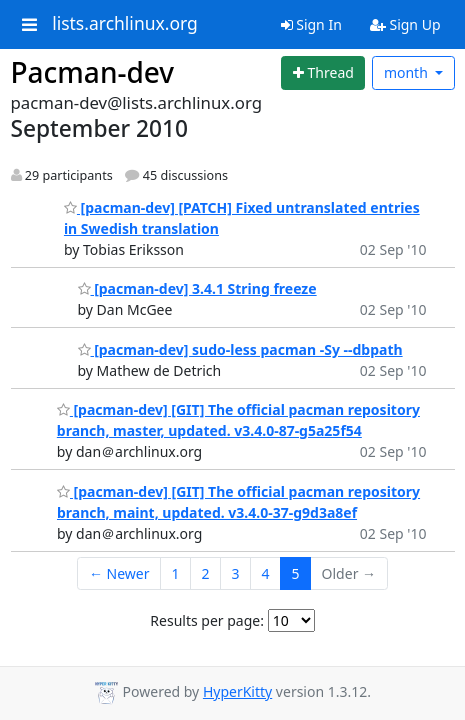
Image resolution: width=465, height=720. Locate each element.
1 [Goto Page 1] (176, 573)
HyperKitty (237, 691)
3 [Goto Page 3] (236, 573)
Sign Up (405, 24)
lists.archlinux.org (125, 24)
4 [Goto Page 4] (266, 573)
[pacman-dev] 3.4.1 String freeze (197, 288)
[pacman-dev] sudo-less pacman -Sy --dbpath (240, 349)
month (408, 72)
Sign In (311, 24)
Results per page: (207, 620)
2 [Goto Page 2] (206, 573)
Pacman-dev (93, 72)
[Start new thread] (323, 73)
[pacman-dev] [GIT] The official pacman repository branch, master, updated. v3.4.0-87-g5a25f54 (238, 420)
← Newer (119, 573)
